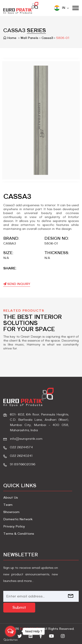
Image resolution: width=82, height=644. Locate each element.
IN (62, 8)
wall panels (29, 38)
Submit (19, 608)
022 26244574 (21, 447)
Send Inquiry (17, 284)
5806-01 (63, 38)
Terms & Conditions (19, 534)
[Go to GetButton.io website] (10, 640)
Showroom (11, 512)
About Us (11, 498)
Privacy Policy (14, 527)
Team (8, 505)
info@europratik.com (26, 439)
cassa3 (47, 38)
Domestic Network (18, 519)
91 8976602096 (23, 464)
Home (10, 38)
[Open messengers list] (10, 631)
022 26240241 (21, 456)
